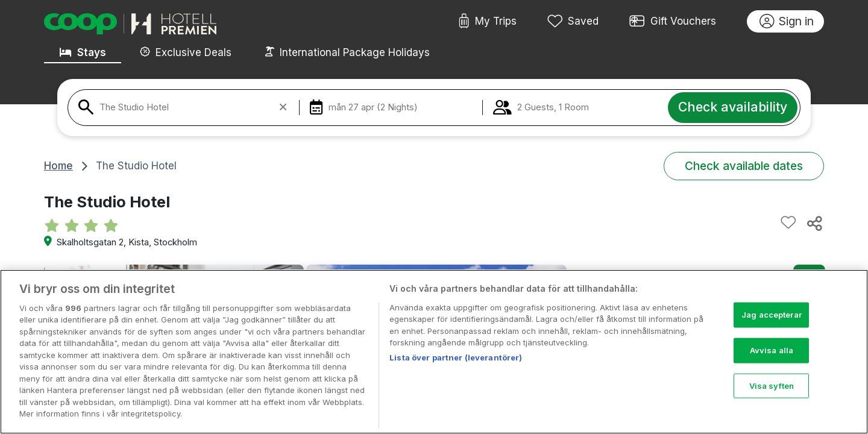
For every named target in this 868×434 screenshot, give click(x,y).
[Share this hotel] (814, 223)
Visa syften (772, 401)
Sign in (787, 22)
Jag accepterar (772, 330)
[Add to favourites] (788, 223)
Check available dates (744, 166)
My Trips (487, 22)
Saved (573, 22)
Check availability (733, 107)
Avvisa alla (772, 366)
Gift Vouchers (673, 22)
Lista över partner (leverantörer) (456, 373)
